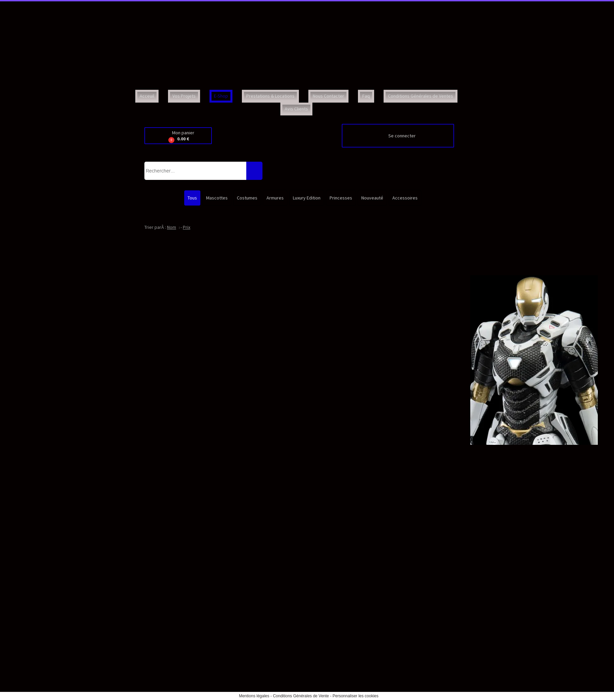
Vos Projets (184, 96)
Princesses (341, 198)
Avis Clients (296, 109)
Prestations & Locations (270, 96)
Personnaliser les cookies (356, 696)
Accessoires (405, 198)
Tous (192, 198)
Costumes (247, 198)
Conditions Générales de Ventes (421, 96)
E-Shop (221, 96)
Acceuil (147, 96)
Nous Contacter (328, 96)
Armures (275, 198)
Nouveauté (372, 198)
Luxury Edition (307, 198)
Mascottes (217, 198)
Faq (366, 96)
